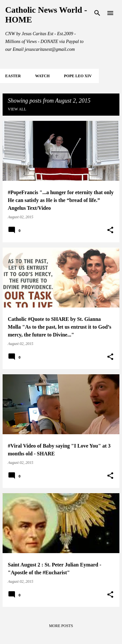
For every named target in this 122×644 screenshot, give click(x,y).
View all (17, 109)
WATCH (42, 76)
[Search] (97, 13)
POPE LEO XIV (78, 76)
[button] (110, 230)
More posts (61, 626)
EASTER (13, 76)
